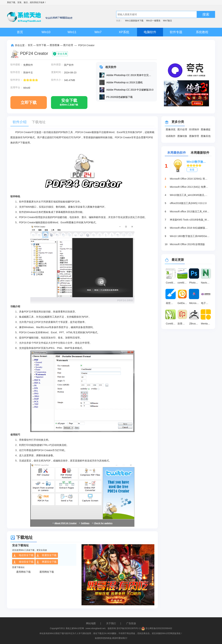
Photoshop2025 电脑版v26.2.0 (195, 283)
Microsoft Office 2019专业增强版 (187, 244)
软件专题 (176, 32)
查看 (192, 170)
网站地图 (91, 623)
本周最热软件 (177, 153)
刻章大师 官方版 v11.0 (183, 324)
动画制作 (171, 136)
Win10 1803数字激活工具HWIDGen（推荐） (190, 236)
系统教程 (202, 32)
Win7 (98, 32)
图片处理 (68, 45)
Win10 (46, 32)
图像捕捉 (206, 129)
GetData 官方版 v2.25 (183, 303)
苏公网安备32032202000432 (157, 628)
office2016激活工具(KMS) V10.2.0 (188, 203)
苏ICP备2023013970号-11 (129, 628)
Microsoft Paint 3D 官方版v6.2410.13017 (195, 303)
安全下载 (69, 104)
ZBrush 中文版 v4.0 (195, 324)
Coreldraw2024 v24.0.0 (171, 324)
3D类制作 (194, 129)
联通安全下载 (46, 555)
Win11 (72, 32)
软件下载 (41, 45)
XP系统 (124, 32)
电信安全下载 (23, 555)
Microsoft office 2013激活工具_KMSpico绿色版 (190, 211)
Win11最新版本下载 (134, 21)
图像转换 (182, 136)
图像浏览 (171, 129)
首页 (20, 32)
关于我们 (111, 623)
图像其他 (206, 136)
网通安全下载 (46, 562)
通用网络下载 (23, 572)
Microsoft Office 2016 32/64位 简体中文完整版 (190, 179)
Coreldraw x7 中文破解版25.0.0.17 (171, 283)
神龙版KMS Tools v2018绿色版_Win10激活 (190, 220)
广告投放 (131, 623)
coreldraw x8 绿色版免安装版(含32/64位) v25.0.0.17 (183, 283)
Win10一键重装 (153, 21)
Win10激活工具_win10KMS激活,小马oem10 (190, 195)
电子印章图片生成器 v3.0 (206, 303)
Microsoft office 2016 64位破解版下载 (190, 228)
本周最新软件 (200, 153)
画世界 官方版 (171, 303)
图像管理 (194, 136)
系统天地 (38, 2)
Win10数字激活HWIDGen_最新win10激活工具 (197, 162)
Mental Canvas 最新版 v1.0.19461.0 (206, 324)
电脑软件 (150, 32)
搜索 (206, 14)
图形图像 (55, 45)
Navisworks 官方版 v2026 (206, 283)
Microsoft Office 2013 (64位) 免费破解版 (190, 187)
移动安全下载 (23, 562)
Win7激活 (167, 21)
